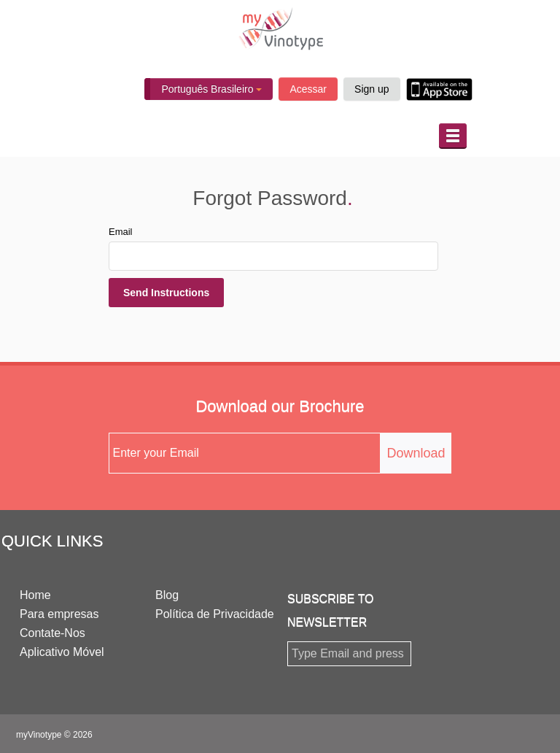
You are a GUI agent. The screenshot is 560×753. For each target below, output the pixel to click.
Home (35, 595)
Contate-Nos (52, 633)
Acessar (308, 89)
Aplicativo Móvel (62, 652)
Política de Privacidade (215, 614)
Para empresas (59, 614)
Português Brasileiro (211, 89)
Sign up (372, 89)
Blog (167, 595)
